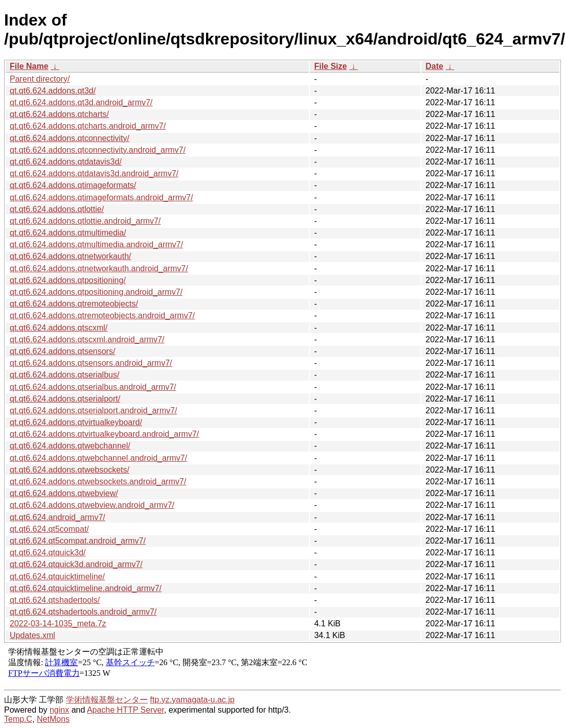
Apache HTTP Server (126, 710)
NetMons (53, 719)
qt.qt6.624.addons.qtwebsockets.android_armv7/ (98, 482)
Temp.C (18, 719)
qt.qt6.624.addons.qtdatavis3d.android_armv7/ (94, 173)
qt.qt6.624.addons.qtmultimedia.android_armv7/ (96, 244)
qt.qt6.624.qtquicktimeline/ (57, 577)
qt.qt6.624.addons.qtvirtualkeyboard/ (76, 422)
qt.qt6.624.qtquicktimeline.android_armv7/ (86, 588)
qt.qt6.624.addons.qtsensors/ (62, 351)
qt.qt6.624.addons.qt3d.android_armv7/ (81, 102)
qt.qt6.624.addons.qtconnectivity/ (70, 138)
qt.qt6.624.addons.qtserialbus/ (64, 375)
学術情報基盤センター (107, 700)
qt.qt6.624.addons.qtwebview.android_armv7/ (92, 505)
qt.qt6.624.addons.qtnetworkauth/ (71, 256)
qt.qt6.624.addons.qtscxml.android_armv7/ (87, 339)
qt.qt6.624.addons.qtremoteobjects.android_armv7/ (102, 315)
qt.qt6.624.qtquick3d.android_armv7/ (76, 564)
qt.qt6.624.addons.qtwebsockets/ (70, 470)
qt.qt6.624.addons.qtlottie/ (57, 209)
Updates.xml (32, 635)
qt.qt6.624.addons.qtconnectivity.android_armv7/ (98, 150)
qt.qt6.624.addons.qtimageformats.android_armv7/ (101, 197)
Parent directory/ (40, 79)
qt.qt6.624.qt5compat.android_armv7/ (78, 541)
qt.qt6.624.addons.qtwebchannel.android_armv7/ (98, 458)
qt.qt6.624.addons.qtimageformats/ (73, 185)
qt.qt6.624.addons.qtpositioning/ (68, 280)
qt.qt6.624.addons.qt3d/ (53, 91)
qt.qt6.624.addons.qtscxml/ (59, 328)
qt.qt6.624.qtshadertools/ (55, 600)
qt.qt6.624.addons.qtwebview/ (64, 493)
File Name (29, 66)
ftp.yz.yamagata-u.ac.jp (192, 700)
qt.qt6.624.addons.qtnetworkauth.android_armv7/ (99, 268)
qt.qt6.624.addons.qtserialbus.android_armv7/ (93, 387)
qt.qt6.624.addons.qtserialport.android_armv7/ (93, 410)
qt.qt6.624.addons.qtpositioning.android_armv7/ (96, 292)
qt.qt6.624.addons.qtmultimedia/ (68, 233)
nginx (59, 710)
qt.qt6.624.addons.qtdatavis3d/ (66, 162)
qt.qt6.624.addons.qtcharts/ (59, 114)
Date (434, 66)
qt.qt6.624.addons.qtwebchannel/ (70, 446)
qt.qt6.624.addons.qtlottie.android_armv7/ (85, 221)
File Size (330, 66)
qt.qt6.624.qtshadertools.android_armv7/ (83, 612)
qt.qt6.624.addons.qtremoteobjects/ (74, 304)
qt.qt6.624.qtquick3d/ (48, 553)
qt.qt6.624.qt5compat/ (49, 529)
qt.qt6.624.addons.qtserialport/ (65, 399)
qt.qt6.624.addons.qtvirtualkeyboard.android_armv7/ (104, 434)
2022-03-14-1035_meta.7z (58, 624)
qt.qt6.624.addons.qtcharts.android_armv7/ (88, 126)
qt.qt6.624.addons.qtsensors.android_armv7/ (91, 363)
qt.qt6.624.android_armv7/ (58, 517)
